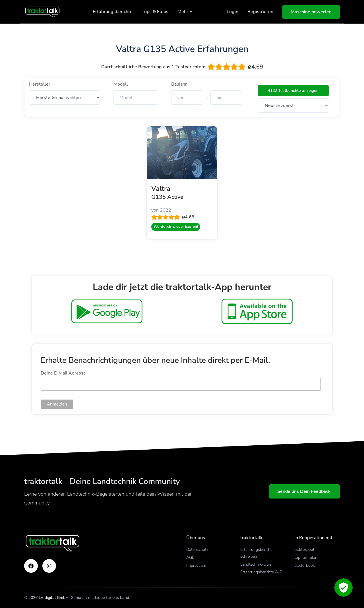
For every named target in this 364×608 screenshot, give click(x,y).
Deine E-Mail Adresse (63, 373)
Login (232, 12)
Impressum (196, 565)
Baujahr (179, 84)
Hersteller (40, 84)
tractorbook (305, 565)
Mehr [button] (185, 12)
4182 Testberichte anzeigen (293, 91)
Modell (121, 84)
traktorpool (304, 550)
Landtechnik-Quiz (256, 564)
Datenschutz (197, 550)
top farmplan (306, 558)
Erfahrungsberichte (113, 12)
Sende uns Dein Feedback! (304, 491)
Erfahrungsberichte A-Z (261, 572)
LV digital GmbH (54, 598)
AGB (190, 558)
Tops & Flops (155, 12)
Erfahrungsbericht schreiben (256, 553)
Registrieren (260, 12)
